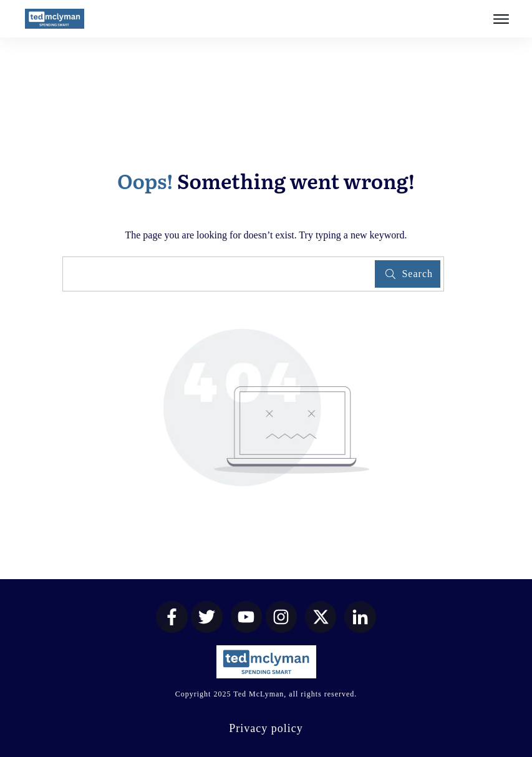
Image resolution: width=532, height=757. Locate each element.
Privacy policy (266, 728)
